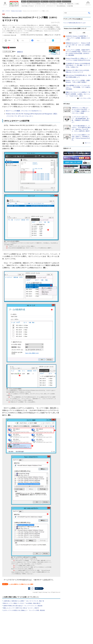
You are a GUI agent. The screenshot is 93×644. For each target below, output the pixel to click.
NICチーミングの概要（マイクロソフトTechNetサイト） (24, 111)
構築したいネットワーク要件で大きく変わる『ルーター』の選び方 (21, 608)
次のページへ (39, 588)
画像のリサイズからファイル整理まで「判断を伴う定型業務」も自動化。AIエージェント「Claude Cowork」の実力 (78, 94)
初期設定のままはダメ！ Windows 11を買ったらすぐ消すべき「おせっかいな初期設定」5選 (78, 45)
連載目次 (20, 52)
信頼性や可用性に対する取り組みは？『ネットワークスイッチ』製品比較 (23, 606)
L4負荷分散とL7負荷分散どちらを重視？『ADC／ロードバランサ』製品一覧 (24, 601)
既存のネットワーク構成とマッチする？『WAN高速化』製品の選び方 (22, 603)
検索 (89, 13)
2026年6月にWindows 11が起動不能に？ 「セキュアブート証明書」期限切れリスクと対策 (78, 38)
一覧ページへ (87, 143)
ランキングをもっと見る (85, 98)
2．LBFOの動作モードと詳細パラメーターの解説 (21, 584)
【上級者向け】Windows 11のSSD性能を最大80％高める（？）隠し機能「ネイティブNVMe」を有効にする (78, 65)
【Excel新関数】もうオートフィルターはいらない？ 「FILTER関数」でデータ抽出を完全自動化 (78, 87)
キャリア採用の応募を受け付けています (75, 23)
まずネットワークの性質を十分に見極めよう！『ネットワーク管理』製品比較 (24, 610)
